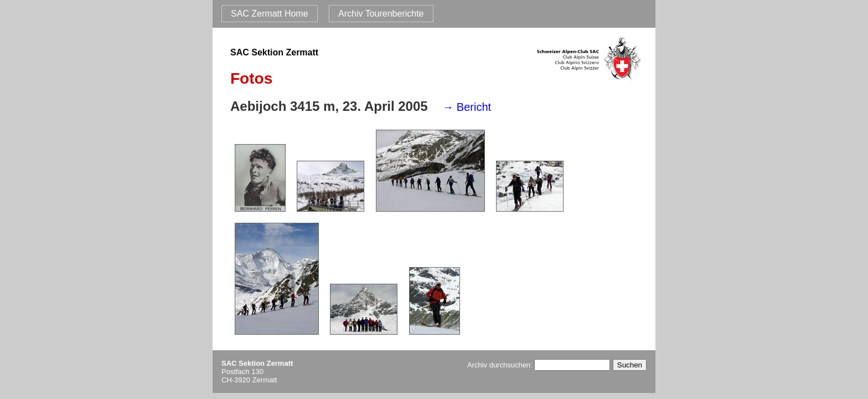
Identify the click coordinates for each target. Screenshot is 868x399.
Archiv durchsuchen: (539, 365)
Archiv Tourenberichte (381, 14)
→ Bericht (467, 107)
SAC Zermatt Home (270, 14)
